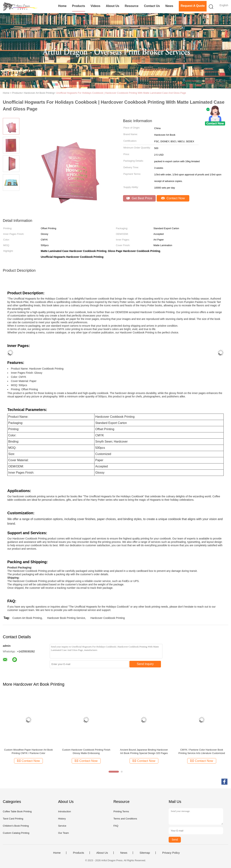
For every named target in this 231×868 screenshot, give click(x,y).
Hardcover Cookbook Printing (108, 618)
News (169, 6)
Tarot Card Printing (13, 819)
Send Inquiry (145, 664)
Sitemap (145, 853)
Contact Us (152, 6)
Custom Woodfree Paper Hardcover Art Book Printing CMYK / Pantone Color (28, 751)
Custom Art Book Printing (27, 618)
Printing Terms (121, 811)
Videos (95, 6)
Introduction (64, 811)
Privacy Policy (171, 853)
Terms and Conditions (125, 819)
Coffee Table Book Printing (17, 811)
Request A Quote (193, 6)
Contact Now (173, 198)
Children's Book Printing (16, 826)
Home (62, 6)
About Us (113, 6)
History (62, 819)
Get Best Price (139, 198)
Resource (132, 6)
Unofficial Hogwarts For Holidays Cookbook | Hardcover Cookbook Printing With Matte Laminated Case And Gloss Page (121, 93)
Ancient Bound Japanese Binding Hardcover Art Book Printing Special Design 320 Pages (144, 751)
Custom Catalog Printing (16, 833)
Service (62, 826)
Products (79, 6)
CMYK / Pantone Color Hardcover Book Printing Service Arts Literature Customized (202, 751)
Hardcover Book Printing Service (66, 618)
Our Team (63, 833)
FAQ (116, 826)
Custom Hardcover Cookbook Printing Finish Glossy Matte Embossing (86, 751)
